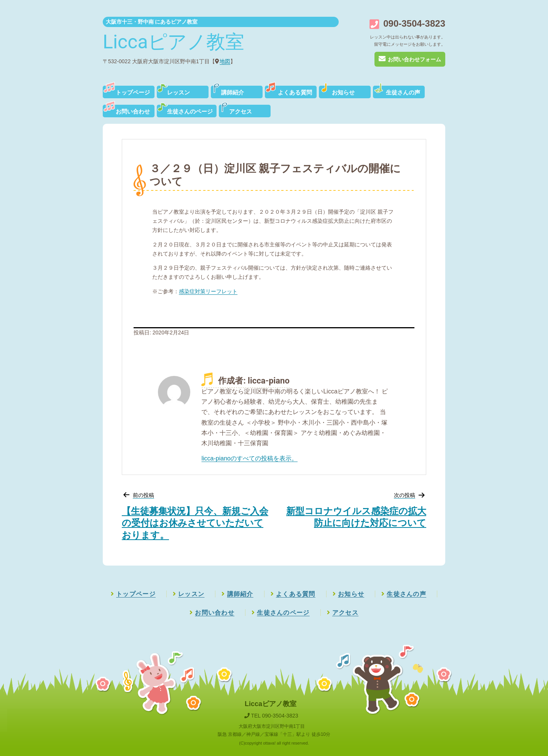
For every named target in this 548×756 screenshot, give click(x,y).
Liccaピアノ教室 (174, 42)
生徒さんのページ (190, 112)
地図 (225, 61)
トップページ (133, 93)
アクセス (241, 112)
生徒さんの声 (403, 93)
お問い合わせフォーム (410, 59)
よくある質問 (295, 93)
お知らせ (343, 93)
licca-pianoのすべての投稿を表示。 (249, 458)
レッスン (178, 93)
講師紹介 (233, 93)
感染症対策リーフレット (208, 291)
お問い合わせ (133, 112)
